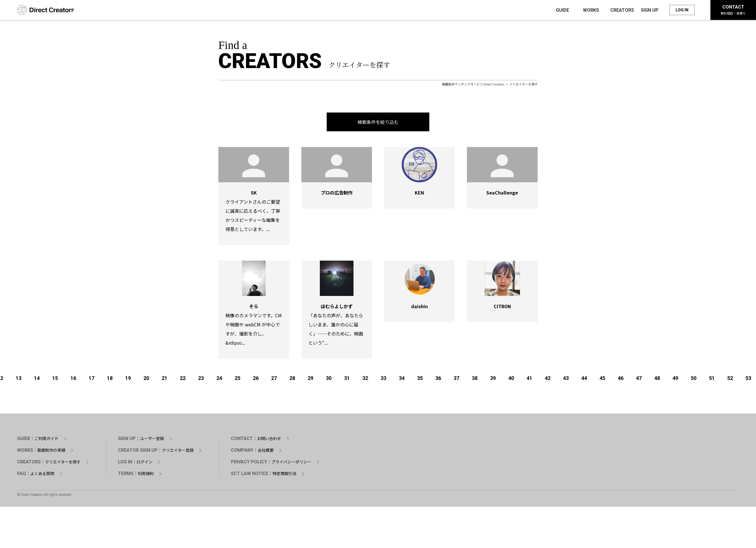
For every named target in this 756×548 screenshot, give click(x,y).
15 (55, 380)
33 (383, 380)
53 (748, 380)
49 (675, 380)
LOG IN (682, 11)
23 (201, 380)
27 (274, 380)
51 (712, 380)
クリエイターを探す (524, 86)
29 (310, 380)
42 (548, 380)
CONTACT (733, 11)
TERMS (136, 475)
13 (19, 380)
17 (92, 380)
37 (456, 380)
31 (347, 380)
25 (237, 380)
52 (730, 380)
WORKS (41, 452)
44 (584, 380)
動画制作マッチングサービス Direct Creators (473, 86)
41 (529, 380)
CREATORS (49, 464)
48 (657, 380)
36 (438, 380)
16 (73, 380)
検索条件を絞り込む (378, 124)
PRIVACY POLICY (271, 464)
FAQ (36, 475)
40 (511, 380)
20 (146, 380)
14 (37, 380)
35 (420, 380)
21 (164, 380)
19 (128, 380)
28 (292, 380)
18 (110, 380)
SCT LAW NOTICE (264, 475)
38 (475, 380)
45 (602, 380)
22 (183, 380)
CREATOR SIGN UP (156, 452)
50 (694, 380)
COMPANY (252, 452)
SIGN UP (141, 440)
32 (365, 380)
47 (639, 380)
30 (329, 380)
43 (566, 380)
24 (219, 380)
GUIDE (38, 440)
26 (256, 380)
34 (402, 380)
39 (493, 380)
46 (621, 380)
